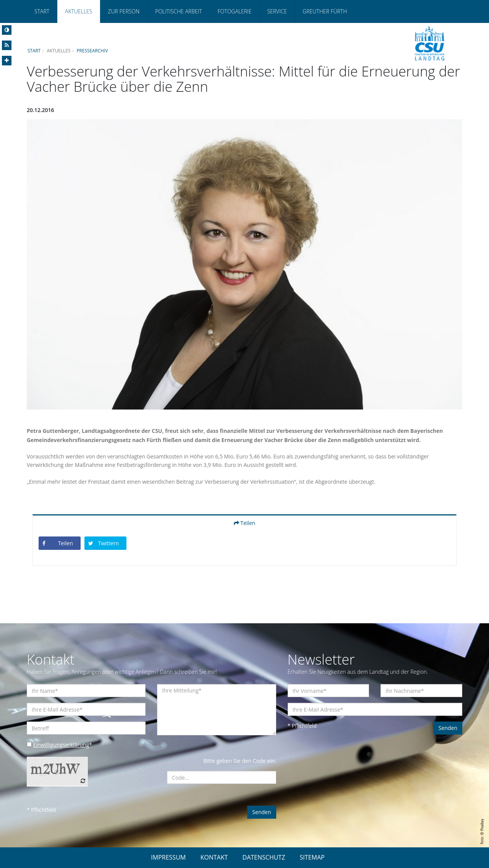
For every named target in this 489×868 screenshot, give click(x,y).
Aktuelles (79, 11)
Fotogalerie (235, 11)
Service (277, 11)
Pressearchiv (92, 50)
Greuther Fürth (325, 11)
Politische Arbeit (178, 11)
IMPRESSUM (168, 857)
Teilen (245, 523)
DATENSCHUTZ (264, 857)
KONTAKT (214, 857)
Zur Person (124, 11)
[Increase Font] (7, 61)
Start (42, 11)
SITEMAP (312, 857)
